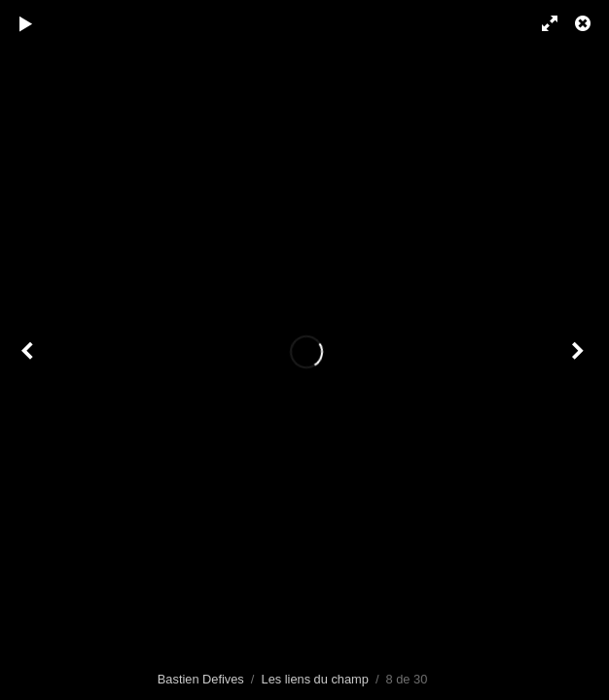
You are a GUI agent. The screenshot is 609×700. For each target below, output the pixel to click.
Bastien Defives (201, 679)
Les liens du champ (315, 679)
